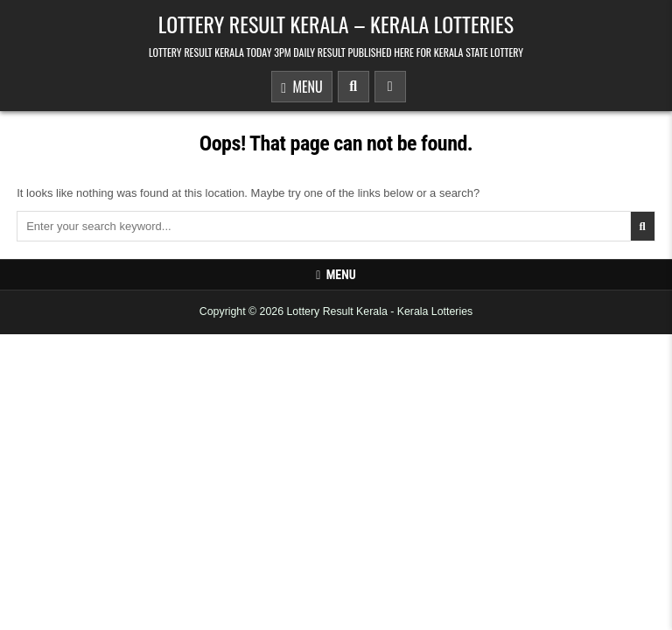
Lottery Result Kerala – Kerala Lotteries (336, 24)
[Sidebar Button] (390, 87)
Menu (301, 88)
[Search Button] (353, 87)
